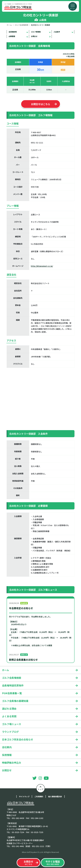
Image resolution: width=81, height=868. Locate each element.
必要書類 (12, 36)
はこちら (28, 863)
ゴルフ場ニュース (12, 724)
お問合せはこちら (41, 104)
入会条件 (57, 32)
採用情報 (7, 755)
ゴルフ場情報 (36, 32)
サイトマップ (24, 797)
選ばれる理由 (9, 709)
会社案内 (7, 747)
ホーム (9, 25)
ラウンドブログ (10, 732)
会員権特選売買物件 (13, 685)
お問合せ (34, 36)
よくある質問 (9, 716)
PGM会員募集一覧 (12, 693)
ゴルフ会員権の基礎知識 (15, 701)
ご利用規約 (39, 797)
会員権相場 (13, 32)
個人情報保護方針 (55, 797)
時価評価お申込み (12, 763)
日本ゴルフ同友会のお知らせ (18, 739)
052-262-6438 (53, 863)
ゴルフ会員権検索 (21, 25)
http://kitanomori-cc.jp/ (42, 266)
